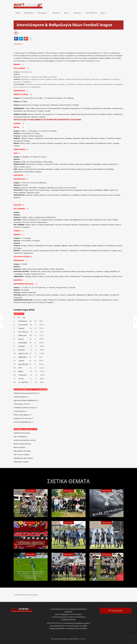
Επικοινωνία (117, 611)
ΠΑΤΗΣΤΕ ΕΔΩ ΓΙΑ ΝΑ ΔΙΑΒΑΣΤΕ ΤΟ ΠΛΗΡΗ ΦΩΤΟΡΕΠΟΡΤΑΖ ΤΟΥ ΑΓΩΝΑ (47, 120)
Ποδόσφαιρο (42, 13)
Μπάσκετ (56, 13)
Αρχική (18, 13)
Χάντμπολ (77, 13)
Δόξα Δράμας (29, 13)
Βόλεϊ (66, 13)
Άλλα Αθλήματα (91, 13)
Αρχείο (103, 13)
